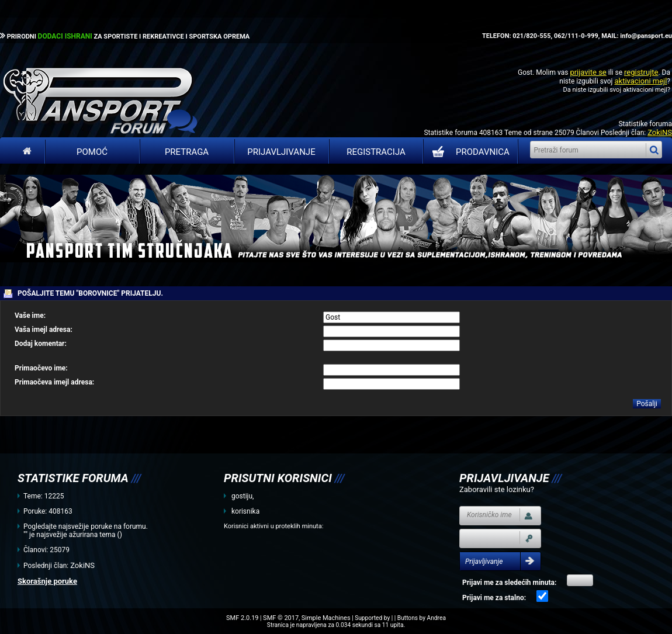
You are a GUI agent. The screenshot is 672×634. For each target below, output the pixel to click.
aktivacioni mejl (640, 81)
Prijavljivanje (281, 152)
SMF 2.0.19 (242, 618)
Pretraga (187, 152)
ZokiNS (660, 132)
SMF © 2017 (281, 618)
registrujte (641, 72)
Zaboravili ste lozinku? (497, 489)
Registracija (376, 152)
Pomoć (92, 152)
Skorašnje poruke (47, 581)
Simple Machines (326, 618)
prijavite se (588, 72)
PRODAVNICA (468, 152)
